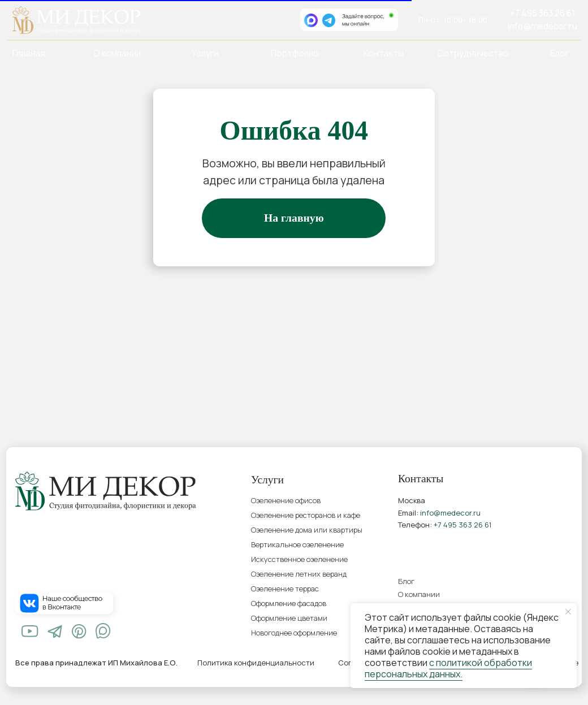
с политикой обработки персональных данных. (448, 668)
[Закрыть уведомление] (568, 612)
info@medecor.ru (542, 26)
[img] (30, 632)
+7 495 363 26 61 (542, 13)
